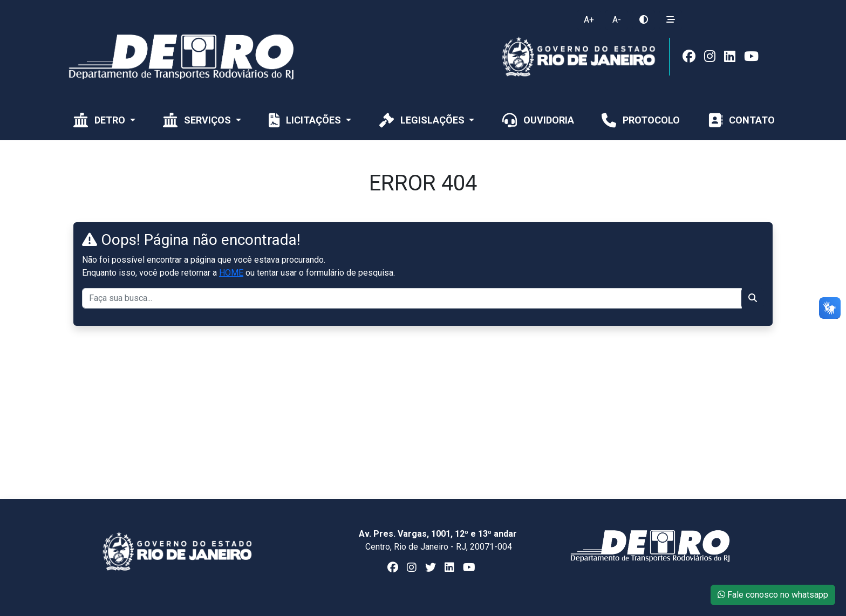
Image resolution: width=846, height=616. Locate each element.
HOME (231, 273)
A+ (589, 20)
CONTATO (740, 120)
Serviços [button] (197, 120)
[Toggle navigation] (699, 7)
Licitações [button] (305, 120)
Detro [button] (99, 120)
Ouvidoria (537, 120)
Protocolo (640, 120)
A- (617, 20)
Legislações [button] (422, 120)
